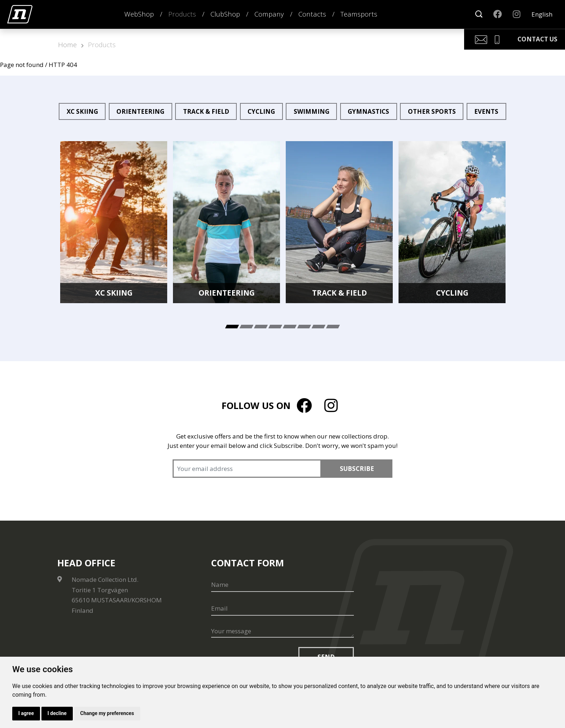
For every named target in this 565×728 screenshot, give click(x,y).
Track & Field (206, 111)
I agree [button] (26, 713)
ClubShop (225, 14)
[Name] (283, 585)
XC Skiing (82, 111)
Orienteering (140, 111)
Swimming (312, 111)
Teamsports (359, 14)
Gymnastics (368, 111)
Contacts (312, 14)
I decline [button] (57, 713)
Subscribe (357, 469)
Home (67, 44)
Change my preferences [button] (108, 713)
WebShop (139, 14)
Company (269, 14)
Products (182, 14)
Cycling (261, 111)
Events (486, 111)
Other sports (432, 111)
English (542, 14)
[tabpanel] (114, 222)
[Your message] (283, 632)
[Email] (283, 608)
